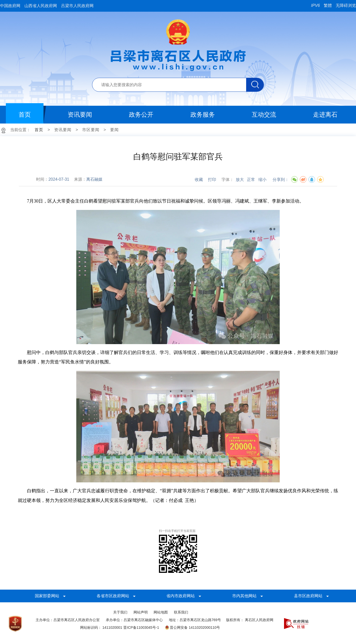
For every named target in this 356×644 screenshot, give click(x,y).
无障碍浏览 (346, 5)
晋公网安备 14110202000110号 (192, 627)
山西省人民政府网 (41, 6)
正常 (251, 180)
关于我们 (120, 612)
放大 (240, 180)
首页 (39, 130)
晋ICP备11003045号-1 (141, 627)
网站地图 (161, 612)
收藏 (199, 180)
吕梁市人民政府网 (77, 6)
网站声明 (141, 612)
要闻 (114, 130)
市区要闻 (91, 130)
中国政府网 (10, 6)
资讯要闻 (63, 130)
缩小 (262, 180)
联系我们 (181, 612)
